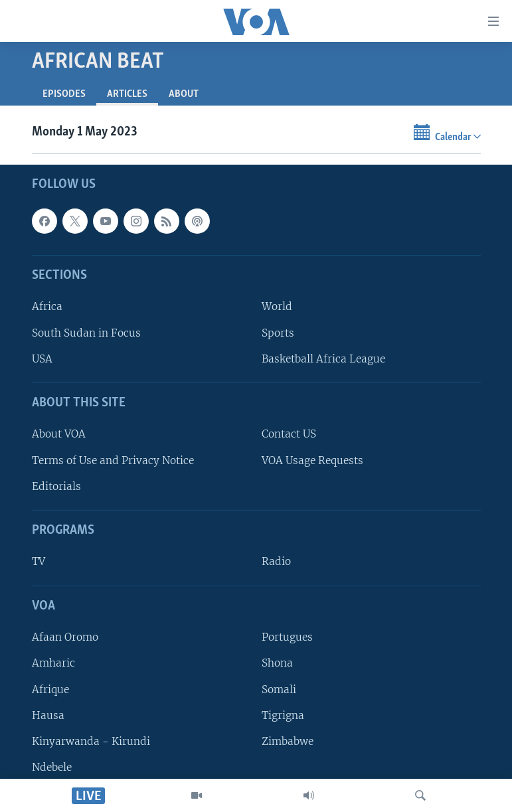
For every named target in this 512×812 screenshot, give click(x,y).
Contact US (289, 435)
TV (39, 562)
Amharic (53, 664)
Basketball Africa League (323, 359)
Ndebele (52, 767)
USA (42, 359)
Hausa (48, 715)
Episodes (64, 94)
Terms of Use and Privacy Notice (113, 460)
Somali (279, 690)
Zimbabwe (288, 741)
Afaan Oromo (65, 638)
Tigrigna (283, 715)
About (184, 94)
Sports (278, 333)
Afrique (50, 690)
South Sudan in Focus (86, 333)
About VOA (59, 435)
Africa (47, 307)
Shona (277, 664)
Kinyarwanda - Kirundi (91, 741)
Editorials (56, 486)
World (277, 307)
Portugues (287, 638)
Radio (276, 562)
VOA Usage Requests (312, 460)
